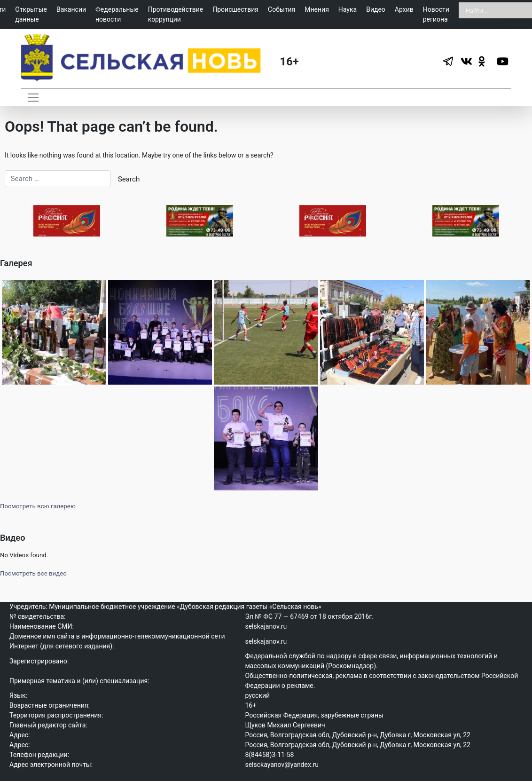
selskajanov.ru (266, 625)
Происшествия (235, 9)
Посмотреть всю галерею (38, 505)
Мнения (317, 9)
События (282, 9)
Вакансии (71, 9)
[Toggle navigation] (33, 97)
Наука (348, 9)
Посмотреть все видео (33, 572)
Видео (376, 9)
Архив (404, 9)
